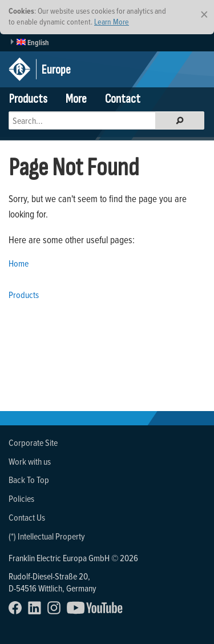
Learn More (112, 21)
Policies (21, 498)
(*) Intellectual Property (47, 536)
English (33, 43)
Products (28, 99)
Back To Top (29, 480)
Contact (123, 99)
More (76, 99)
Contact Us (27, 517)
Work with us (30, 461)
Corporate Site (33, 442)
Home (19, 263)
